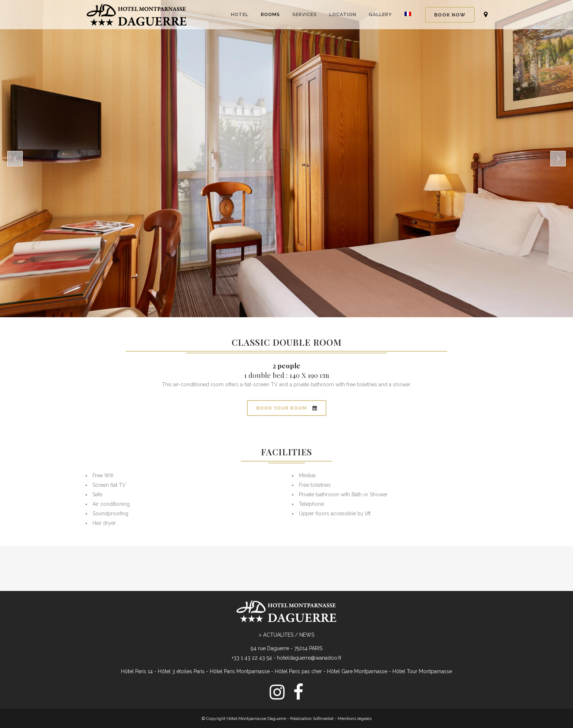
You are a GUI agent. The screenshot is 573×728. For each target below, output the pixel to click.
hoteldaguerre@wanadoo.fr (309, 629)
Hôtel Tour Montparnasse (422, 642)
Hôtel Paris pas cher (298, 642)
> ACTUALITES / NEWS (286, 606)
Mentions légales (355, 689)
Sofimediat (323, 689)
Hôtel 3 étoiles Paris (181, 642)
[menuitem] (286, 707)
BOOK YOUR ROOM (287, 408)
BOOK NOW (450, 15)
